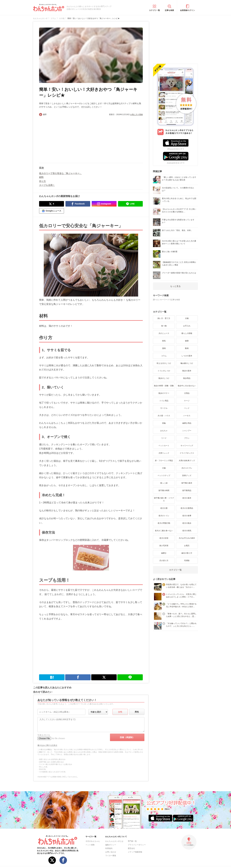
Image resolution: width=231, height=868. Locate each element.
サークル (164, 408)
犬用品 (187, 393)
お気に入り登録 (136, 115)
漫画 (164, 348)
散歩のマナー (164, 393)
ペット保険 (90, 845)
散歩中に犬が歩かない (187, 386)
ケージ (187, 401)
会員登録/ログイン (187, 10)
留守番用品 (187, 491)
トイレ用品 (164, 401)
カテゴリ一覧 (154, 10)
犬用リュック (164, 453)
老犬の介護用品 (187, 508)
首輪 (164, 423)
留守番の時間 (164, 491)
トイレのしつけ (164, 371)
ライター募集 (111, 856)
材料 (41, 177)
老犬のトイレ (164, 516)
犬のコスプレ (187, 468)
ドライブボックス (187, 453)
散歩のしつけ (164, 378)
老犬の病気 (187, 531)
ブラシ (187, 438)
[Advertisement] (65, 138)
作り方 (42, 181)
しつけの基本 (187, 356)
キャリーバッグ (187, 446)
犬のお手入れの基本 (187, 538)
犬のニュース (164, 333)
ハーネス (187, 416)
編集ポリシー (111, 845)
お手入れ (187, 326)
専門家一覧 (132, 841)
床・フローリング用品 (164, 461)
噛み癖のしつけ (187, 363)
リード (164, 438)
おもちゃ (164, 431)
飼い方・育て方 (164, 318)
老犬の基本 (187, 498)
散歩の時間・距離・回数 (164, 386)
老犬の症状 (164, 538)
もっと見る (175, 286)
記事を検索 (169, 10)
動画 (187, 348)
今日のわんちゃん (93, 841)
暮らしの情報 (187, 333)
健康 (187, 341)
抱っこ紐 (164, 483)
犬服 (164, 468)
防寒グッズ (187, 476)
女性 (120, 712)
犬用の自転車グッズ (187, 461)
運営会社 (131, 848)
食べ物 (164, 326)
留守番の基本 (187, 483)
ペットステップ (164, 476)
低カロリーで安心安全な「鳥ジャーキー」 (60, 173)
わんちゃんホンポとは (114, 841)
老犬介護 (164, 508)
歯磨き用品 (187, 423)
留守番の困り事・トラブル (164, 499)
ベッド (187, 408)
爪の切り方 (164, 561)
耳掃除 (187, 561)
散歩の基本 (187, 371)
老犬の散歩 (187, 523)
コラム (164, 356)
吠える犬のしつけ (164, 363)
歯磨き (164, 553)
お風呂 (187, 546)
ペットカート (164, 446)
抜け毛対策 (164, 546)
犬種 (187, 318)
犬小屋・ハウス (164, 416)
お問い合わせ (111, 852)
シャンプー (187, 431)
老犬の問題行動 (164, 523)
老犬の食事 (187, 516)
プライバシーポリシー (137, 845)
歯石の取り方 (187, 553)
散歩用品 (187, 378)
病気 (164, 341)
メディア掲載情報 (135, 852)
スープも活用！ (47, 185)
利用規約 (109, 848)
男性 (137, 712)
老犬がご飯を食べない (164, 531)
